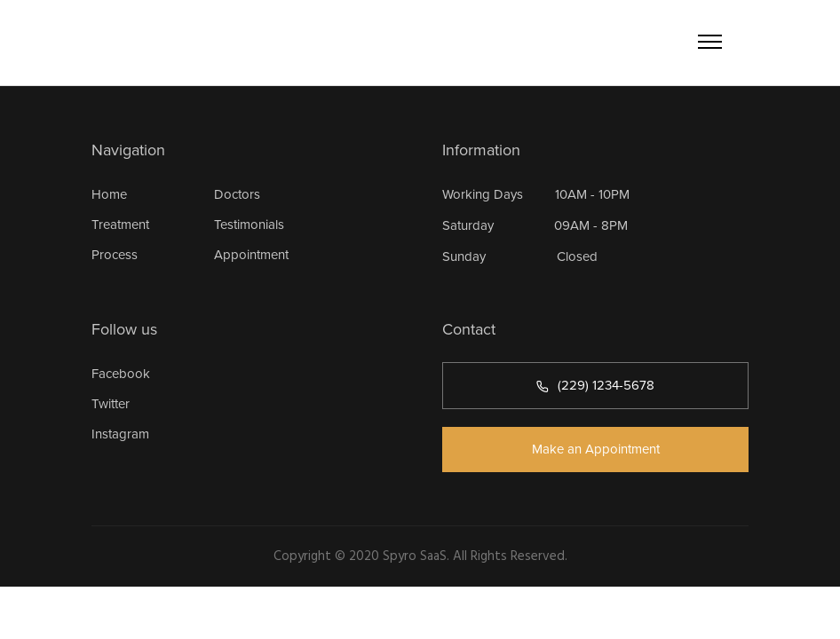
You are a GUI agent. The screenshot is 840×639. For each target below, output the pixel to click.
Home (109, 194)
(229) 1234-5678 (595, 385)
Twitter (111, 404)
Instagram (120, 434)
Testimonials (249, 225)
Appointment (251, 255)
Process (115, 255)
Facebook (121, 374)
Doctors (237, 194)
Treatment (120, 225)
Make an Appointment (596, 449)
